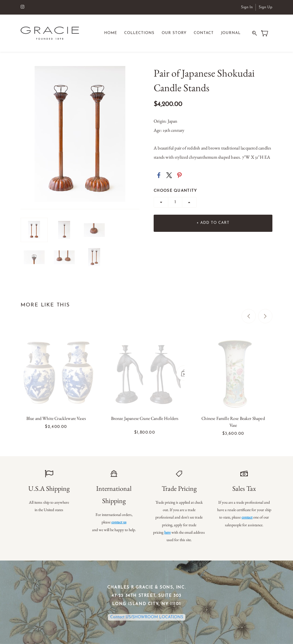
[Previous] (249, 316)
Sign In (247, 7)
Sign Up (266, 7)
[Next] (265, 316)
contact (247, 517)
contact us (119, 522)
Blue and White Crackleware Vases (56, 418)
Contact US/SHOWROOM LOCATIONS (147, 617)
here (167, 532)
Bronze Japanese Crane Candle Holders (145, 418)
